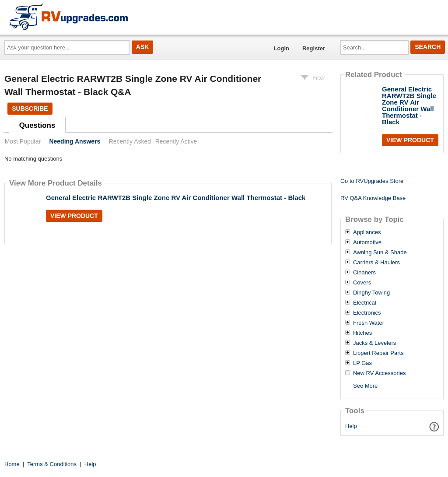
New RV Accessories (379, 373)
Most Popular (23, 141)
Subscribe (30, 109)
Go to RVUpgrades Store (372, 181)
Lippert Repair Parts (378, 353)
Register (314, 48)
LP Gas (362, 363)
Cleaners (364, 273)
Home (12, 464)
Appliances (367, 232)
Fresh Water (369, 323)
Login (282, 48)
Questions (37, 125)
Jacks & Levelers (374, 343)
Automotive (367, 242)
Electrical (365, 303)
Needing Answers (75, 141)
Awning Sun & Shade (380, 253)
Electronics (367, 313)
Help (351, 426)
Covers (362, 283)
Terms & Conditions (52, 464)
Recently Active (176, 141)
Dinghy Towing (371, 293)
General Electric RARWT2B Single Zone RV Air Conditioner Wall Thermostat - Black (176, 198)
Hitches (362, 333)
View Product (74, 216)
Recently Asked (130, 141)
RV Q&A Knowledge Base (373, 198)
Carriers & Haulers (376, 263)
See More (365, 386)
